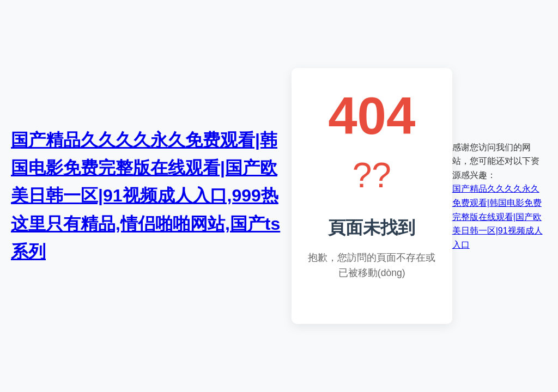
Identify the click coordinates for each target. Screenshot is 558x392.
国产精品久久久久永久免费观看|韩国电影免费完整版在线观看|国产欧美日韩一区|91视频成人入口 (498, 216)
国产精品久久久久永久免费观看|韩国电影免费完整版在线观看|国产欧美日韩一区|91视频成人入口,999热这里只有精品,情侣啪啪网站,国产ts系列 (145, 196)
